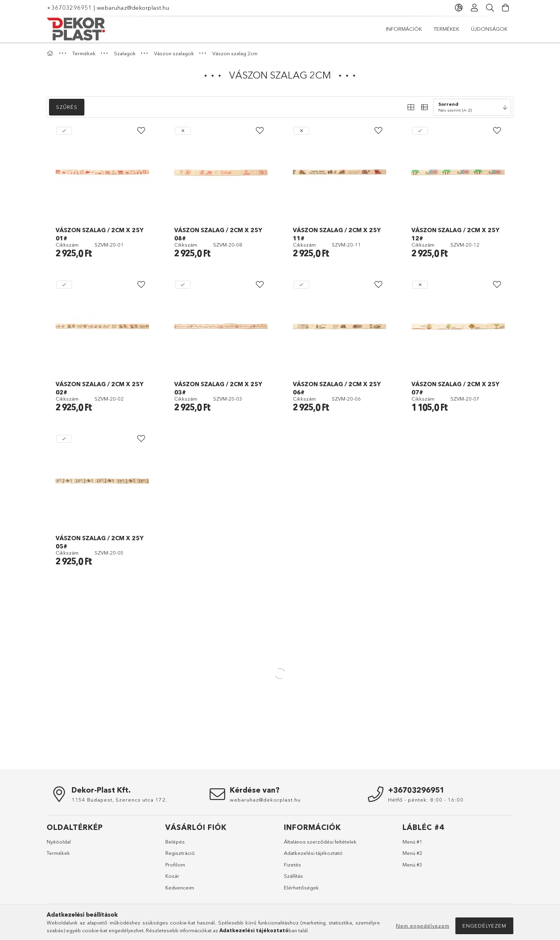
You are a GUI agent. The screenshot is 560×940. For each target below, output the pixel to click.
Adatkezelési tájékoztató (313, 853)
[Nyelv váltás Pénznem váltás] (459, 8)
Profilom (175, 865)
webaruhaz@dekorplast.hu (133, 8)
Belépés (175, 842)
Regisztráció (180, 853)
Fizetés (292, 865)
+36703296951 (69, 8)
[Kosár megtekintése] (506, 8)
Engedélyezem (484, 926)
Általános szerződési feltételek (320, 842)
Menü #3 (412, 865)
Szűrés (67, 107)
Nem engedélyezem (423, 926)
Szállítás (293, 876)
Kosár (172, 876)
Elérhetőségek (301, 887)
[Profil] (474, 8)
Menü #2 (412, 853)
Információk (489, 29)
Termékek (447, 29)
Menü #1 (412, 842)
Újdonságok (404, 29)
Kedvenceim (180, 887)
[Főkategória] (51, 53)
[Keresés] (490, 8)
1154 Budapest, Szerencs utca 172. (119, 800)
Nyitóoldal (59, 842)
